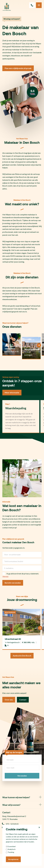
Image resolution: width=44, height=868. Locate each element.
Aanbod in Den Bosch (22, 656)
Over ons (9, 700)
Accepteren (13, 859)
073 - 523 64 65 (10, 824)
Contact (23, 700)
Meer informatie (12, 393)
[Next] (39, 345)
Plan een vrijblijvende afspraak (18, 68)
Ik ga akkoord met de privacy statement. (23, 574)
